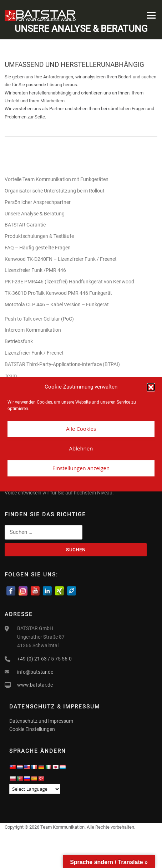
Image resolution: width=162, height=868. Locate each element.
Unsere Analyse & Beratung (35, 214)
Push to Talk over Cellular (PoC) (39, 319)
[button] (151, 387)
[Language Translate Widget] (35, 789)
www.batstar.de (35, 685)
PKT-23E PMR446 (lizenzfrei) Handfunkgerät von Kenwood (70, 282)
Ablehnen (81, 448)
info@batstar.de (35, 672)
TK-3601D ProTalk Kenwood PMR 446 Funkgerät (58, 293)
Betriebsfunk (19, 341)
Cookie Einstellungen (32, 729)
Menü (151, 15)
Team (11, 376)
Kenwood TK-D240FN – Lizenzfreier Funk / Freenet (61, 259)
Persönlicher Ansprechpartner (38, 202)
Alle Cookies (81, 429)
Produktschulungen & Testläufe (39, 236)
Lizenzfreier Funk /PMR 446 (35, 270)
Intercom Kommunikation (33, 330)
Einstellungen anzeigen (81, 468)
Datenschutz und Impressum (41, 721)
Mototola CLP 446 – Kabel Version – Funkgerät (57, 304)
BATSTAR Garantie (25, 225)
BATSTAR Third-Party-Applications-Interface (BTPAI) (62, 364)
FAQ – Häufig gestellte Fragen (38, 248)
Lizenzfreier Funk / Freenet (34, 353)
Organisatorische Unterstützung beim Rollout (55, 191)
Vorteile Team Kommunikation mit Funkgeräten (57, 179)
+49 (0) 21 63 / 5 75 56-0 (44, 659)
